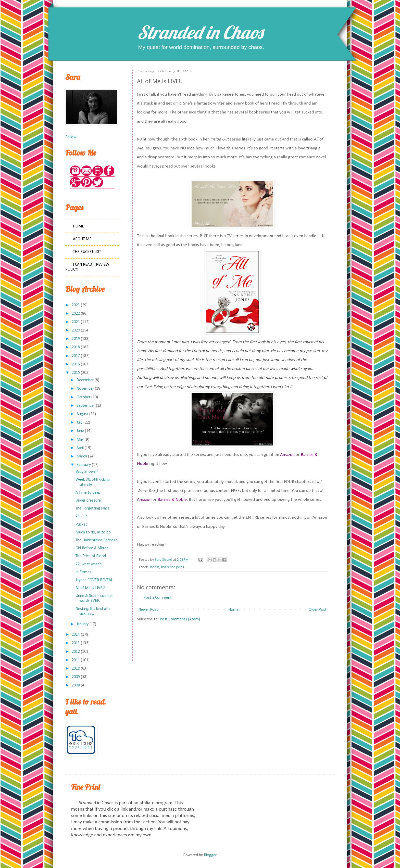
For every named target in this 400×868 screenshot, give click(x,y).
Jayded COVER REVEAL (94, 580)
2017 (76, 356)
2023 (76, 305)
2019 (76, 339)
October (83, 397)
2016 (76, 364)
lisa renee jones (173, 567)
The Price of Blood (91, 556)
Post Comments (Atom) (180, 619)
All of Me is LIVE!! (90, 588)
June (80, 431)
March (82, 456)
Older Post (318, 610)
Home (233, 610)
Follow (71, 137)
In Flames (83, 572)
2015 (76, 373)
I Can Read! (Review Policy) (87, 267)
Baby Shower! (87, 472)
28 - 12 (81, 516)
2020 (76, 330)
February (84, 465)
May (80, 440)
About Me (82, 239)
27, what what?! (89, 564)
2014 (76, 635)
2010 (76, 669)
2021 (76, 322)
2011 (76, 660)
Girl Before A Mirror (92, 548)
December (85, 380)
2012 (76, 652)
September (86, 406)
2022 (76, 314)
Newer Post (148, 610)
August (82, 414)
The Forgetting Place (93, 508)
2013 (76, 643)
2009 (76, 677)
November (85, 389)
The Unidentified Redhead (97, 540)
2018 (76, 347)
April (80, 448)
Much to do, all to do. (93, 532)
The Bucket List (87, 252)
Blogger (210, 855)
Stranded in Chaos (200, 32)
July (79, 423)
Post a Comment (158, 598)
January (83, 624)
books (155, 567)
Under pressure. (89, 501)
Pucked (82, 525)
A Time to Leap (88, 493)
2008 (76, 685)
